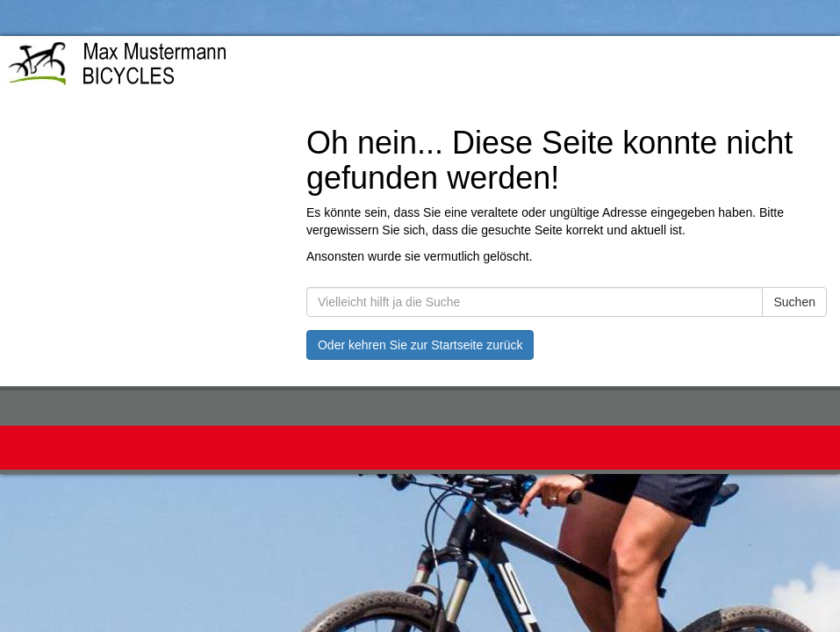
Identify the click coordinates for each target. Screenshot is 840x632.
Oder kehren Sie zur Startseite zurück (420, 345)
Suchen (794, 302)
